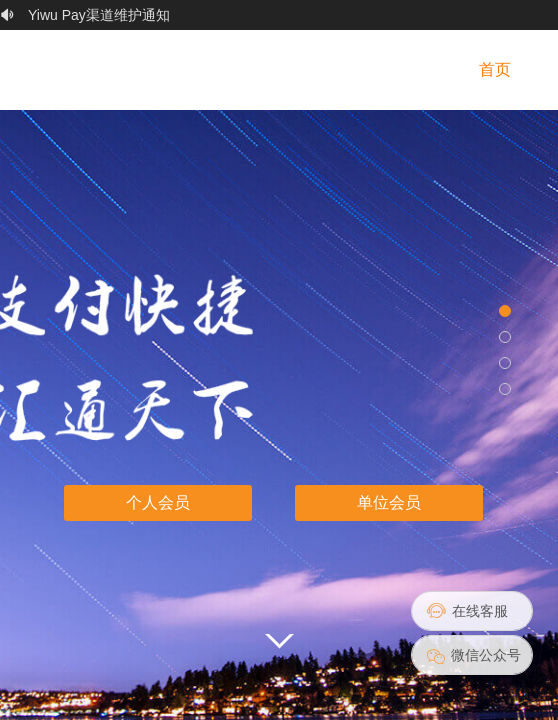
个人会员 (158, 502)
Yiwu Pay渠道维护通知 (99, 22)
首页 (495, 69)
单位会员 (389, 502)
